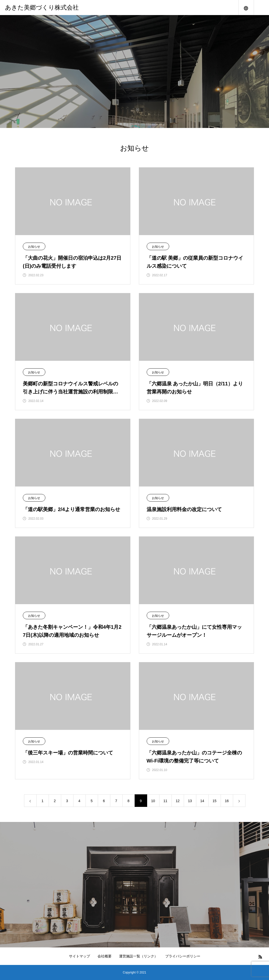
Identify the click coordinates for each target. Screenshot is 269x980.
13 (190, 801)
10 (153, 801)
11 (165, 801)
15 (215, 801)
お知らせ (34, 247)
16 (227, 801)
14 (202, 801)
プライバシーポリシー (183, 956)
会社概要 (105, 956)
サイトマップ (79, 956)
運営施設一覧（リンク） (138, 956)
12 (178, 801)
